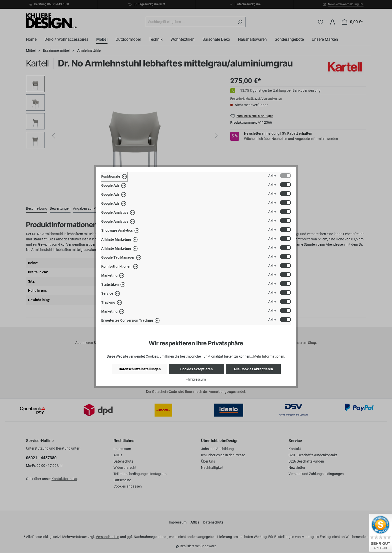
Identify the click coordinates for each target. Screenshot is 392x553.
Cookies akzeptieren (196, 369)
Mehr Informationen (269, 356)
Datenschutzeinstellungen (140, 369)
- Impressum (196, 379)
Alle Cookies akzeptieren (253, 369)
